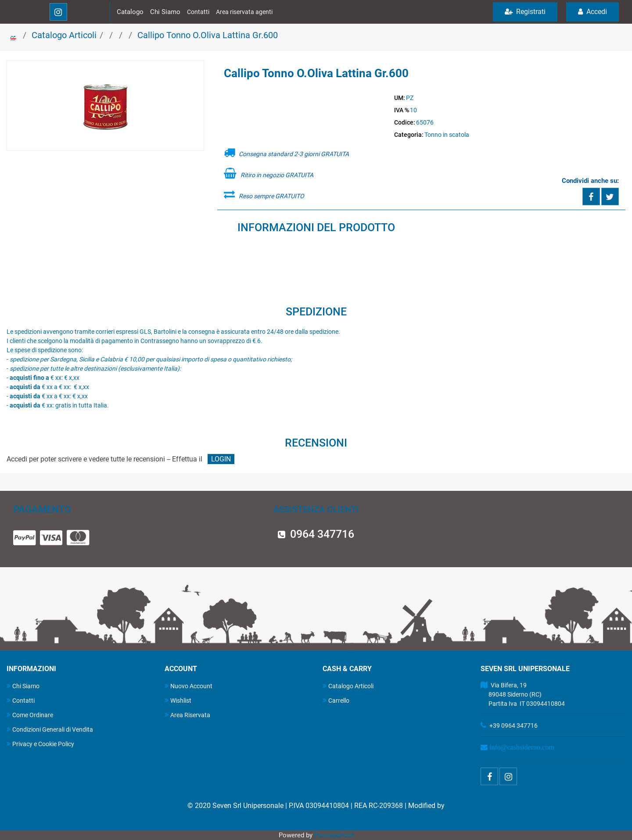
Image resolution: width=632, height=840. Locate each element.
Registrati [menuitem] (525, 12)
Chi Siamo (165, 12)
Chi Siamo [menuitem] (23, 686)
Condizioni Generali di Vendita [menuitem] (50, 729)
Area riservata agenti (244, 12)
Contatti (198, 12)
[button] (105, 106)
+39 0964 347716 (513, 726)
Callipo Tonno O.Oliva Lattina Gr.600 (208, 35)
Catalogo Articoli (64, 35)
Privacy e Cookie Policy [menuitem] (40, 744)
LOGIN (221, 459)
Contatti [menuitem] (21, 700)
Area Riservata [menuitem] (187, 715)
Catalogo (130, 12)
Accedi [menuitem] (592, 12)
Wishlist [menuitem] (178, 700)
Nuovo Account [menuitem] (189, 686)
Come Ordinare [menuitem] (30, 715)
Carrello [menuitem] (336, 700)
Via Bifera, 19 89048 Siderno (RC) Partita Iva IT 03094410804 (523, 694)
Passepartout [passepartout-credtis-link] (334, 835)
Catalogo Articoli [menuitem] (348, 686)
